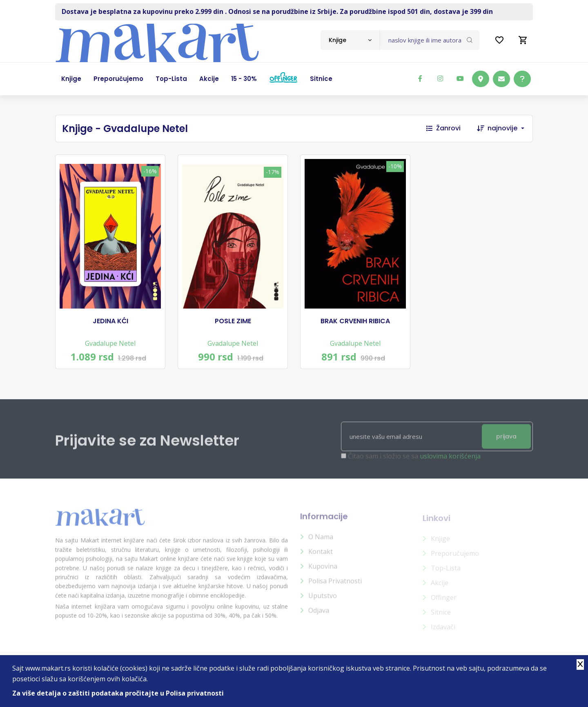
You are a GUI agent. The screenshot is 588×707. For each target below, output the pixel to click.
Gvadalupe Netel (110, 343)
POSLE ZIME (233, 321)
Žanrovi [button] (443, 128)
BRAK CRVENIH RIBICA (355, 321)
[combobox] (350, 40)
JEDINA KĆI (110, 321)
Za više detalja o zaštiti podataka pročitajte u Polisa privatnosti (118, 693)
